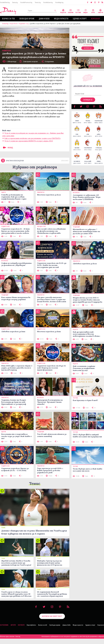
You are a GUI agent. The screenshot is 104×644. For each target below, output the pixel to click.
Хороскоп (95, 19)
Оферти (100, 11)
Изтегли (88, 50)
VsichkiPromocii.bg (26, 2)
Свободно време (27, 19)
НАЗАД (8, 150)
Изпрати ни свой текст (52, 622)
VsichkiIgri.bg (59, 2)
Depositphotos (31, 630)
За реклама (4, 630)
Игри (93, 11)
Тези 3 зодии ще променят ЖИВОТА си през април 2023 (29, 143)
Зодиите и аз (24, 24)
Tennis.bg (38, 2)
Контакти (21, 630)
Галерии (71, 11)
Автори (13, 630)
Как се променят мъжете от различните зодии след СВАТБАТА (32, 140)
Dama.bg (15, 2)
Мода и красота (61, 19)
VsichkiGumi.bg (48, 2)
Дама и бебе (44, 19)
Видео (86, 11)
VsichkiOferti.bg (5, 2)
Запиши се (88, 102)
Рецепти (63, 11)
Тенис (35, 489)
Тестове (78, 11)
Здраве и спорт (80, 19)
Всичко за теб (9, 19)
